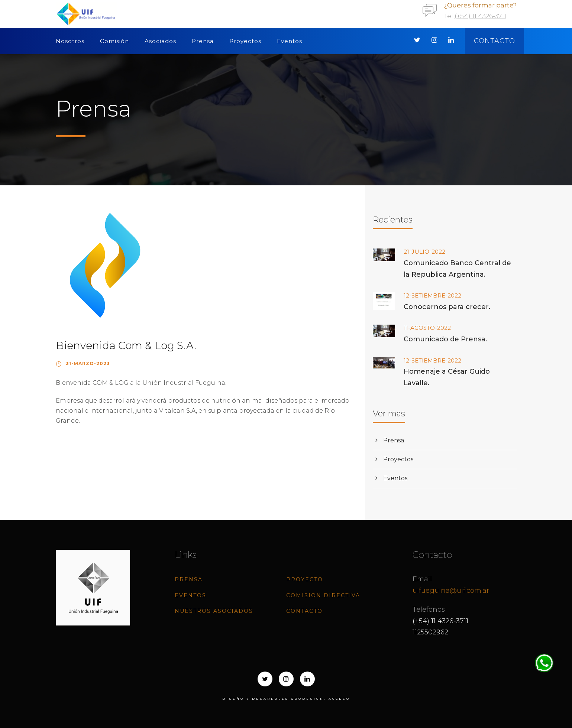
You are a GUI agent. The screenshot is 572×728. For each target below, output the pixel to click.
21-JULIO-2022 (424, 252)
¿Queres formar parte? (480, 5)
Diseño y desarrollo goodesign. (274, 699)
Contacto (495, 41)
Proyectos (245, 41)
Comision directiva (323, 595)
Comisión (114, 41)
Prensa (203, 41)
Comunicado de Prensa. (445, 339)
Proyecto (305, 579)
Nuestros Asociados (214, 611)
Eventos (290, 41)
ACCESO (339, 699)
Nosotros (70, 41)
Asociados (160, 41)
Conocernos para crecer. (447, 307)
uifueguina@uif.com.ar (451, 591)
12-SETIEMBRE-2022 (432, 295)
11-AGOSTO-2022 (427, 328)
